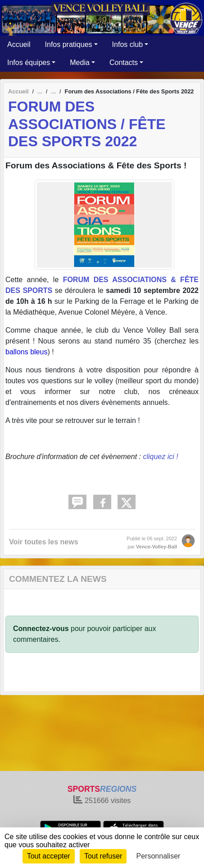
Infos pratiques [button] (69, 44)
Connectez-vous (41, 629)
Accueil (19, 44)
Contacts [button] (124, 63)
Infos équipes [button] (29, 63)
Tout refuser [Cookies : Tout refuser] (103, 856)
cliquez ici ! (160, 457)
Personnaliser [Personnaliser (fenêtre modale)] (159, 856)
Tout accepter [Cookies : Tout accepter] (49, 856)
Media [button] (80, 63)
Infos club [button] (127, 44)
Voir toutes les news (44, 542)
